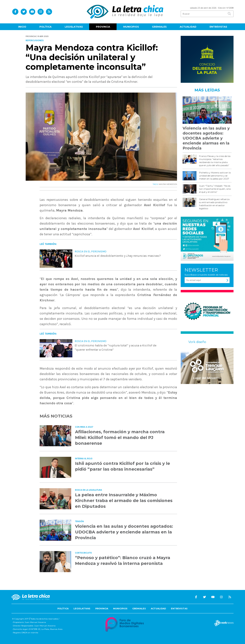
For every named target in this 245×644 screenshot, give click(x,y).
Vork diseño (197, 342)
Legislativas (74, 27)
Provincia (103, 27)
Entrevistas (218, 27)
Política (45, 27)
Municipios (131, 27)
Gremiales (159, 27)
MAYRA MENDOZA (168, 184)
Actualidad (188, 27)
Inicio (22, 27)
